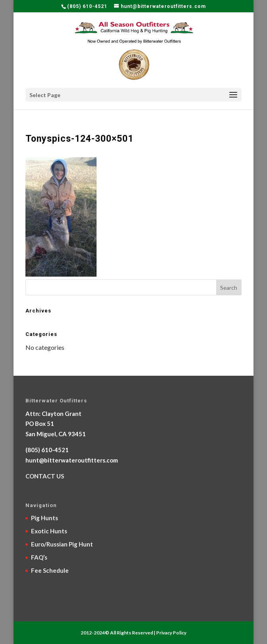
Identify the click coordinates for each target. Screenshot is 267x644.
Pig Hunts (44, 518)
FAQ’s (39, 557)
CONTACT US (45, 476)
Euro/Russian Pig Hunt (62, 544)
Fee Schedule (50, 570)
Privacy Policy (171, 633)
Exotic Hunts (49, 531)
